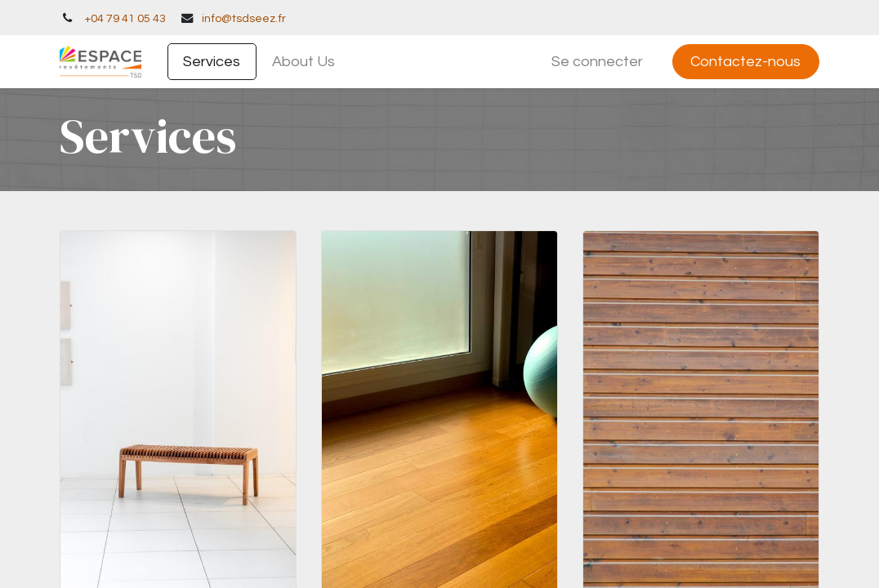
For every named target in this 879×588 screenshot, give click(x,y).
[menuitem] (212, 62)
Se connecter (597, 62)
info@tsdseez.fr (244, 18)
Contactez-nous (745, 62)
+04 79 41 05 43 (125, 18)
